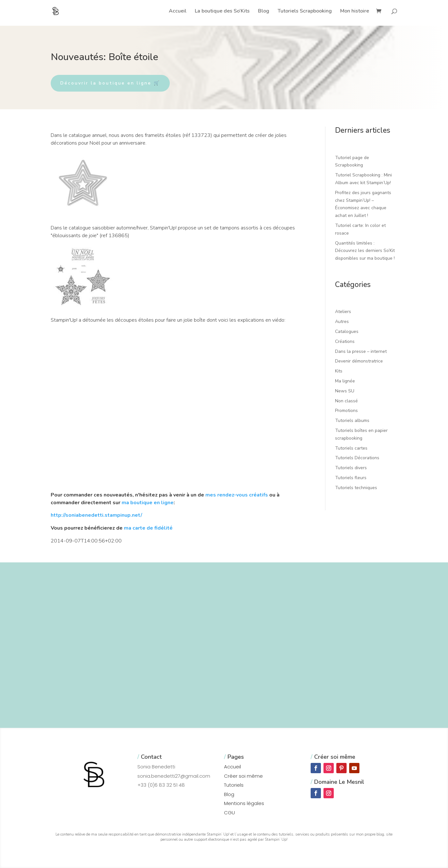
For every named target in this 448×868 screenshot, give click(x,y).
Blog (264, 12)
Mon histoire (355, 12)
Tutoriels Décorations (357, 458)
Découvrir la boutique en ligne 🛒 (110, 83)
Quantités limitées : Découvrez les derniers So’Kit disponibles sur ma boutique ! (365, 251)
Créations (345, 341)
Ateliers (343, 312)
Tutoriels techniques (356, 488)
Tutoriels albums (352, 421)
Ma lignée (345, 381)
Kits (339, 371)
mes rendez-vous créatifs (237, 495)
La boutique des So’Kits (222, 12)
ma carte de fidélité (148, 528)
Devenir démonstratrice (359, 361)
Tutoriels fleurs (351, 478)
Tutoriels (234, 785)
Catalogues (347, 331)
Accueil (178, 12)
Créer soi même (243, 776)
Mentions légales (244, 803)
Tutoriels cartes (351, 448)
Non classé (346, 401)
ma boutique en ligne (148, 503)
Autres (342, 322)
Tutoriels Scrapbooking (305, 12)
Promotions (346, 411)
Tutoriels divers (351, 468)
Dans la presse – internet (361, 351)
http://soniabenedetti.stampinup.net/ (96, 515)
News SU (345, 391)
